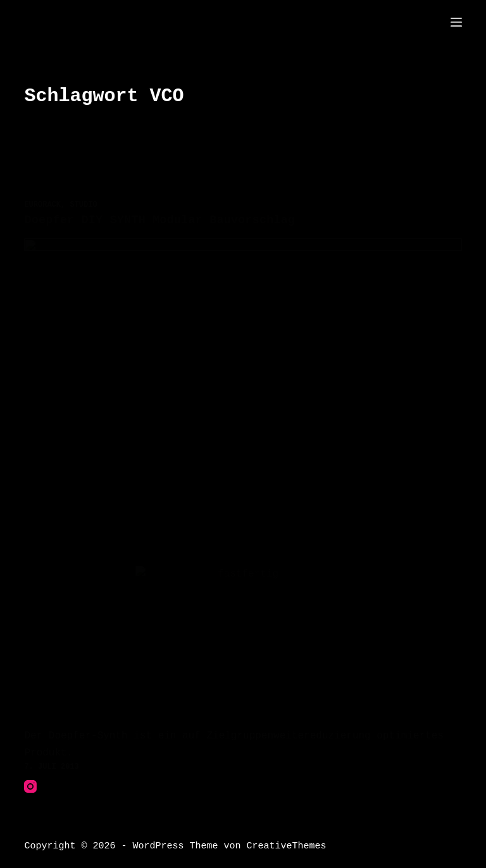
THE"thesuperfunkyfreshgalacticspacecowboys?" (233, 21)
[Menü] (456, 22)
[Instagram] (30, 786)
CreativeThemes (286, 846)
